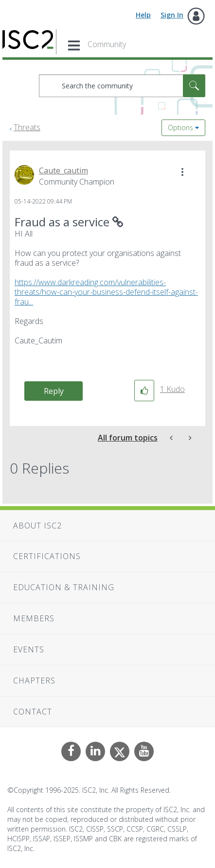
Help (143, 15)
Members (34, 618)
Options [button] (180, 128)
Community (107, 44)
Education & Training (64, 587)
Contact (33, 712)
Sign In (172, 15)
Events (29, 649)
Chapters (34, 681)
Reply (54, 391)
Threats (27, 127)
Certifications (47, 556)
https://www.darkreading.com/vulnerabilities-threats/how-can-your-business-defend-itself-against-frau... (106, 292)
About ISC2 (37, 526)
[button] (182, 172)
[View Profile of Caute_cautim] (63, 170)
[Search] (122, 86)
